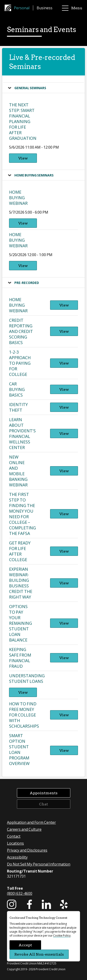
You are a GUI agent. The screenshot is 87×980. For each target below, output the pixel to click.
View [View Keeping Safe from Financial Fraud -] (64, 658)
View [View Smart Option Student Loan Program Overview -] (64, 750)
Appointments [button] (44, 793)
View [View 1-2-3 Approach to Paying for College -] (64, 363)
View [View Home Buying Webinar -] (64, 305)
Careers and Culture (24, 829)
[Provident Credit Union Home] (9, 8)
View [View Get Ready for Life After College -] (64, 551)
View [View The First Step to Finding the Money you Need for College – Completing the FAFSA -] (64, 514)
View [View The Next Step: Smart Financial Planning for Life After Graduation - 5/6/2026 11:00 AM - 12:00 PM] (23, 158)
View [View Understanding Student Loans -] (23, 692)
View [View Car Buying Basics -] (64, 389)
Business (45, 8)
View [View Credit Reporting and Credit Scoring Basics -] (64, 331)
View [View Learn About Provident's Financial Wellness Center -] (64, 433)
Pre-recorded (27, 283)
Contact (14, 836)
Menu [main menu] (72, 8)
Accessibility (17, 857)
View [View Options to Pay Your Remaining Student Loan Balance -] (64, 623)
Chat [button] (43, 804)
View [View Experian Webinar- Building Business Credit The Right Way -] (64, 583)
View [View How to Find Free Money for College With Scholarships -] (64, 715)
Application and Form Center (31, 822)
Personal (22, 8)
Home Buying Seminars (34, 175)
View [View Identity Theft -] (64, 407)
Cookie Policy (62, 936)
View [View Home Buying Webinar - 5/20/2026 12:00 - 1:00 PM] (23, 265)
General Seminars (30, 88)
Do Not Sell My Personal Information (39, 864)
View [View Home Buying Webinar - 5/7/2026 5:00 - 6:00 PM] (23, 223)
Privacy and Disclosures (27, 850)
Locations (15, 843)
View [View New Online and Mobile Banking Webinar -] (64, 471)
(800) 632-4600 (20, 893)
